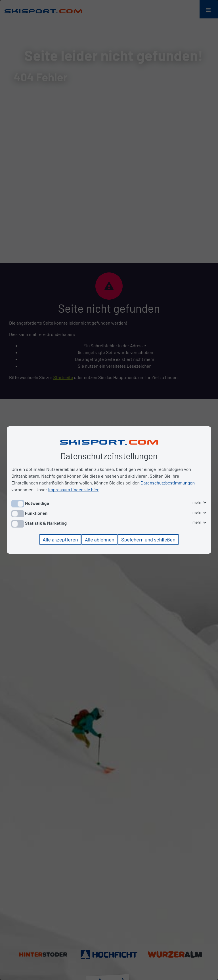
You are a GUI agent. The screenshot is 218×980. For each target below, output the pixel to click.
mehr (200, 502)
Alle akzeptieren (60, 539)
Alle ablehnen (100, 539)
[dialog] (109, 490)
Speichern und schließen (148, 539)
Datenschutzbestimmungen (168, 483)
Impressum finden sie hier (73, 489)
